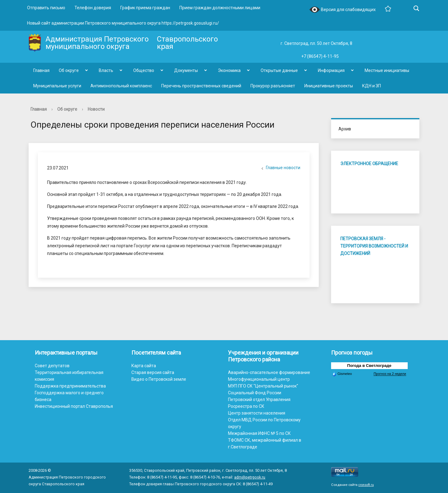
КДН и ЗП (372, 86)
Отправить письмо (46, 8)
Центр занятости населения (257, 413)
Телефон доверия (93, 8)
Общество (144, 70)
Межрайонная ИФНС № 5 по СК (259, 433)
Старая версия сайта (153, 372)
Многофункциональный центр (259, 379)
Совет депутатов (52, 366)
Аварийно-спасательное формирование (269, 372)
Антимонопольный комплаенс (121, 86)
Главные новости (280, 168)
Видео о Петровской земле (159, 379)
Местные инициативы (387, 70)
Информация (331, 70)
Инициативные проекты (329, 86)
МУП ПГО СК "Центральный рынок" (263, 386)
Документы (186, 70)
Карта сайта (144, 366)
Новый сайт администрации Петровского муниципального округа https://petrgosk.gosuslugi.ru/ (123, 23)
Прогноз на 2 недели (390, 374)
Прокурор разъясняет (273, 86)
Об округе (69, 70)
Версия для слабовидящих (342, 10)
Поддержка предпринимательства (70, 386)
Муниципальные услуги (57, 86)
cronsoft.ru (366, 485)
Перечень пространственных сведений (201, 86)
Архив (345, 129)
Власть (106, 70)
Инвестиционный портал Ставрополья (74, 406)
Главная (41, 70)
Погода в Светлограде (369, 366)
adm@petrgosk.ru (250, 477)
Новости (96, 109)
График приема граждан (145, 8)
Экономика (229, 70)
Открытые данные (279, 70)
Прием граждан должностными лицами (220, 8)
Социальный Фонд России (255, 393)
